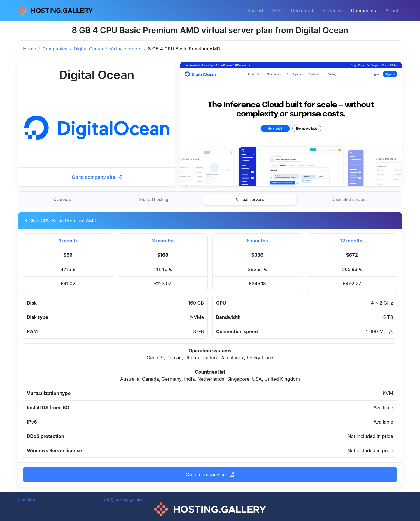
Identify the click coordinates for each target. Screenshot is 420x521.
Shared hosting (154, 199)
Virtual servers (126, 49)
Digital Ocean (89, 49)
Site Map (27, 499)
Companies (364, 11)
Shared (255, 11)
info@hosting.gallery (123, 499)
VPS (277, 11)
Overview (63, 199)
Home (30, 49)
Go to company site (97, 177)
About (392, 11)
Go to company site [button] (210, 475)
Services (332, 11)
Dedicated (302, 11)
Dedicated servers (349, 199)
